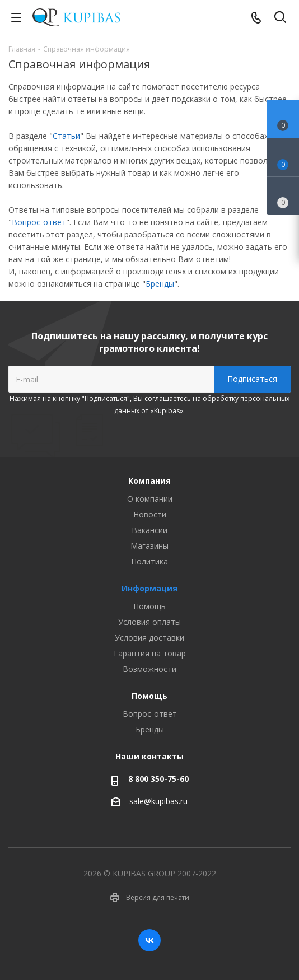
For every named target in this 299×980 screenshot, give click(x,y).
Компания (149, 481)
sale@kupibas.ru (158, 801)
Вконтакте (149, 940)
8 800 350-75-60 (158, 779)
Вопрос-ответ (39, 222)
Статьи (66, 136)
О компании (150, 499)
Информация (149, 588)
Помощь (149, 606)
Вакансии (149, 530)
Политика (149, 561)
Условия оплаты (149, 622)
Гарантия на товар (150, 653)
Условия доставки (149, 638)
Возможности (149, 669)
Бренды (160, 284)
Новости (150, 514)
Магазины (149, 546)
